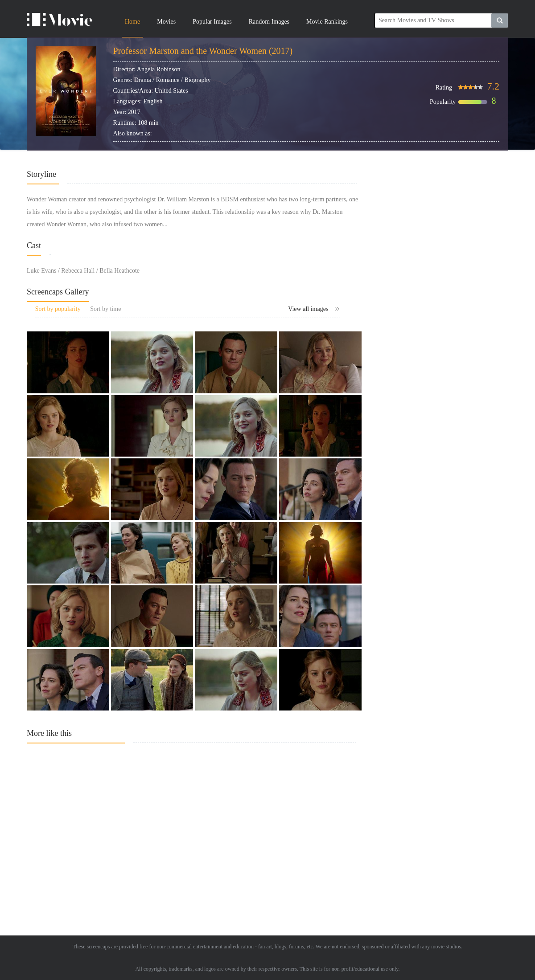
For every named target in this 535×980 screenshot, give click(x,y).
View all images (314, 309)
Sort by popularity (58, 309)
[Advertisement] (194, 831)
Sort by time (105, 309)
